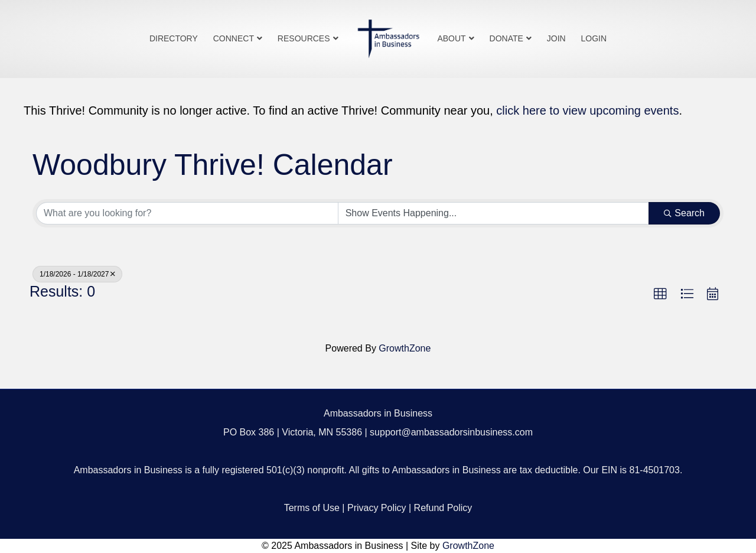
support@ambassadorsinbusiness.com (451, 432)
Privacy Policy (377, 508)
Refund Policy (443, 508)
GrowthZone (405, 348)
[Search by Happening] (494, 213)
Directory (174, 38)
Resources (304, 38)
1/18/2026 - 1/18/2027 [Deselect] (77, 274)
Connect (234, 38)
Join (556, 38)
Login (594, 38)
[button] (660, 294)
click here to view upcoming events (587, 110)
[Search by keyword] (187, 213)
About (451, 38)
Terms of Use (312, 508)
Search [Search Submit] (684, 213)
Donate (506, 38)
